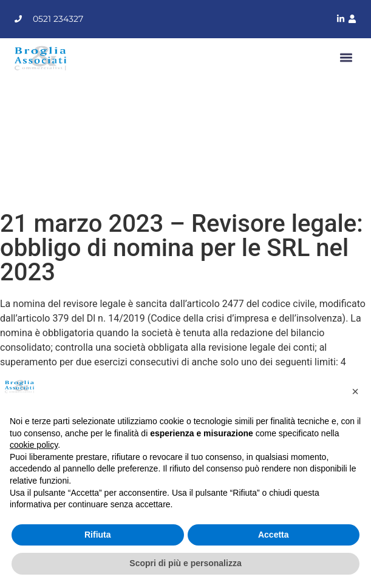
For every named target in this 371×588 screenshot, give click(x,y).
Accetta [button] (274, 535)
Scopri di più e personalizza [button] (185, 563)
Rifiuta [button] (98, 535)
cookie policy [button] (34, 445)
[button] (346, 58)
